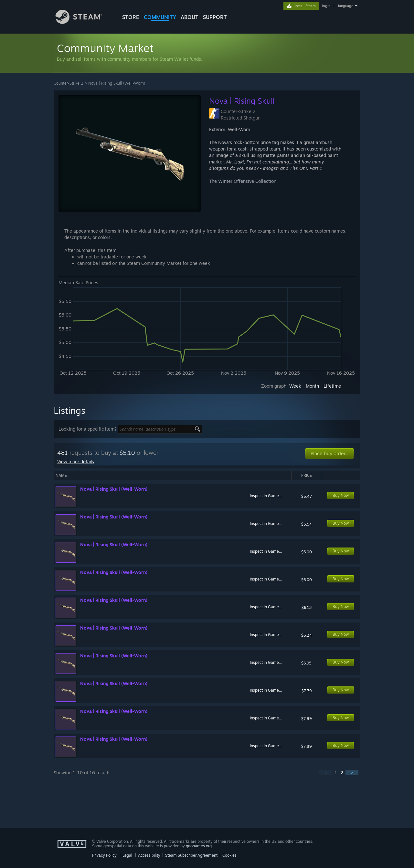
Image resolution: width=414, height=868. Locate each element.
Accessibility (149, 855)
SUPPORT (215, 17)
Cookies (229, 855)
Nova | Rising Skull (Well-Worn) (117, 83)
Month (312, 386)
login (326, 6)
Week (295, 386)
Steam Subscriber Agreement (191, 855)
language (346, 6)
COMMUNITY (160, 17)
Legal (127, 855)
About (190, 17)
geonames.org (199, 846)
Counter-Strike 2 (69, 83)
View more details (76, 461)
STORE (131, 17)
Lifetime (332, 386)
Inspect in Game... (266, 496)
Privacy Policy (104, 855)
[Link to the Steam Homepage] (84, 22)
